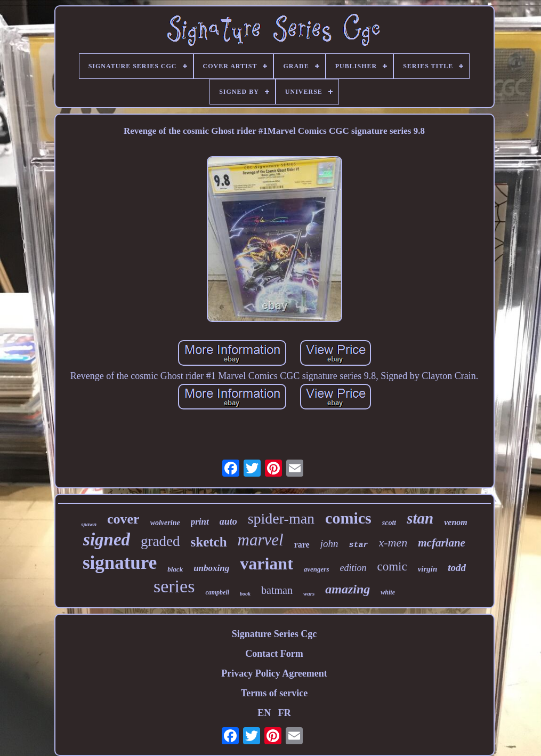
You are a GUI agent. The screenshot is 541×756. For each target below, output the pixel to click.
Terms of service (274, 693)
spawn (89, 524)
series (174, 586)
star (359, 545)
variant (267, 564)
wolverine (165, 523)
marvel (261, 540)
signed (107, 540)
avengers (317, 569)
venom (456, 522)
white (388, 592)
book (245, 594)
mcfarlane (442, 543)
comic (392, 566)
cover (123, 519)
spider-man (281, 518)
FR (285, 713)
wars (309, 593)
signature (120, 563)
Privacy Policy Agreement (274, 673)
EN (264, 713)
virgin (428, 569)
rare (302, 545)
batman (277, 590)
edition (353, 568)
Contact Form (274, 654)
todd (457, 568)
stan (420, 518)
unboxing (211, 568)
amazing (348, 589)
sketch (209, 542)
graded (160, 541)
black (175, 569)
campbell (217, 592)
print (200, 522)
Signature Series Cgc (274, 634)
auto (228, 521)
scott (389, 523)
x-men (393, 542)
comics (348, 518)
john (329, 544)
